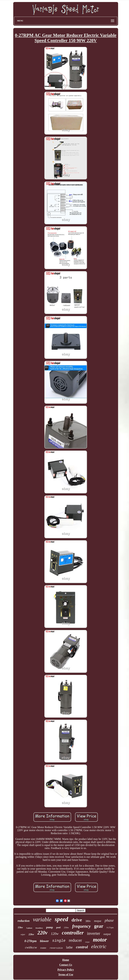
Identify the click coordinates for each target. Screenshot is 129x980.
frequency (81, 926)
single (59, 941)
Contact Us (66, 965)
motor (100, 940)
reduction (24, 921)
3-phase (29, 928)
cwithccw (31, 947)
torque (88, 942)
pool (58, 927)
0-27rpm (110, 928)
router (43, 948)
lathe (69, 947)
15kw (20, 927)
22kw (31, 934)
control (82, 947)
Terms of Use (66, 975)
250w (66, 927)
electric (99, 946)
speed (61, 919)
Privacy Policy (66, 970)
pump (50, 927)
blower (44, 941)
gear (99, 926)
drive (77, 920)
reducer (75, 940)
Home (66, 960)
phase (109, 920)
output (107, 934)
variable (42, 919)
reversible (56, 948)
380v (88, 921)
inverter (94, 933)
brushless (39, 928)
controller (73, 933)
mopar (98, 921)
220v (42, 933)
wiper (23, 934)
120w (55, 934)
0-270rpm (31, 941)
